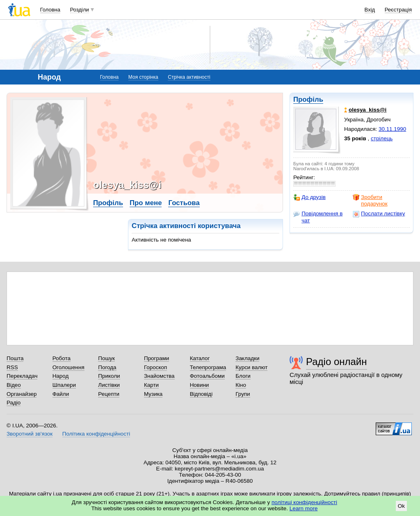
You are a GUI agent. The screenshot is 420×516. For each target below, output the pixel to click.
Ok (401, 506)
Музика (153, 394)
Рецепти (109, 394)
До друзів (309, 197)
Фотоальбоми (207, 376)
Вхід (370, 10)
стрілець (382, 138)
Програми (156, 358)
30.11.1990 (392, 129)
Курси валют (251, 367)
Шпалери (64, 385)
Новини (200, 385)
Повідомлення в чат (318, 217)
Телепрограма (208, 367)
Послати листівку (379, 214)
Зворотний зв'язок (30, 434)
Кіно (241, 385)
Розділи (80, 10)
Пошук (106, 358)
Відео (14, 385)
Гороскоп (155, 367)
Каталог (200, 358)
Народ (61, 376)
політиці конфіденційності (304, 502)
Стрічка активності (189, 77)
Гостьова (184, 203)
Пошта (15, 358)
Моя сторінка (143, 77)
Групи (243, 394)
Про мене (146, 203)
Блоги (243, 376)
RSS (12, 367)
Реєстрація (398, 10)
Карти (151, 385)
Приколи (109, 376)
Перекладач (22, 376)
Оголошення (68, 367)
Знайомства (159, 376)
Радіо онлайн (337, 362)
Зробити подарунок (370, 200)
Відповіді (201, 394)
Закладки (247, 358)
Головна (50, 10)
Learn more (304, 508)
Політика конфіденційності (96, 434)
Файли (61, 394)
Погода (107, 367)
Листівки (109, 385)
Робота (62, 358)
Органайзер (22, 394)
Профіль (308, 99)
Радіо (14, 403)
